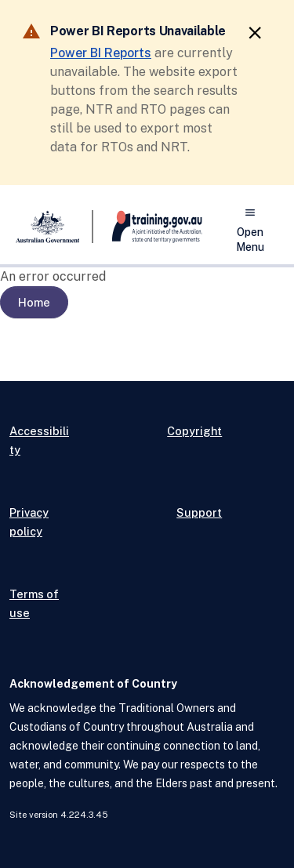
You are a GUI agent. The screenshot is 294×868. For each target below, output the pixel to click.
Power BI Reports (101, 53)
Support (199, 512)
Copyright (194, 431)
